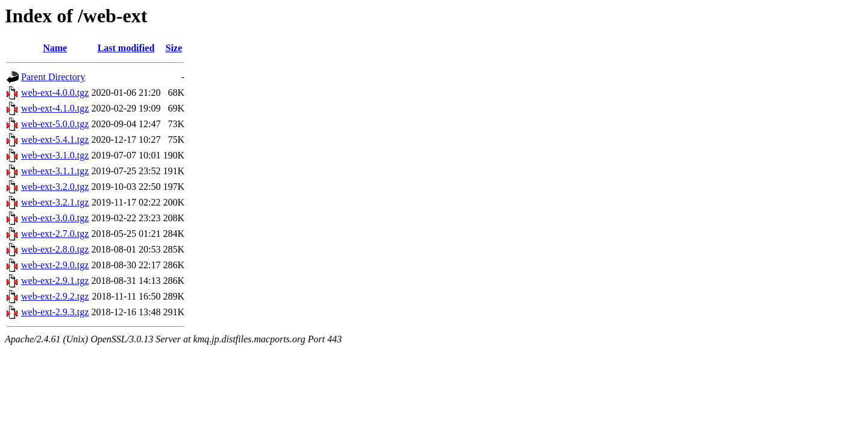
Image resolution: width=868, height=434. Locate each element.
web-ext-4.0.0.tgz (55, 93)
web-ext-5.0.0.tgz (55, 124)
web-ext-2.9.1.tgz (55, 281)
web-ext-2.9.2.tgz (55, 296)
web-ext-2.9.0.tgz (55, 265)
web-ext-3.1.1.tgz (55, 171)
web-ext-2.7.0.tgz (55, 234)
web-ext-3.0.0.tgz (55, 218)
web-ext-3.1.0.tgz (55, 155)
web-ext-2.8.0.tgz (55, 249)
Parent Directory (53, 77)
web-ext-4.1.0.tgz (55, 108)
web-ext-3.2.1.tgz (55, 202)
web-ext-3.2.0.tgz (55, 187)
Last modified (126, 48)
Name (55, 48)
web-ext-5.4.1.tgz (55, 140)
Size (174, 48)
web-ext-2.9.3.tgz (55, 312)
